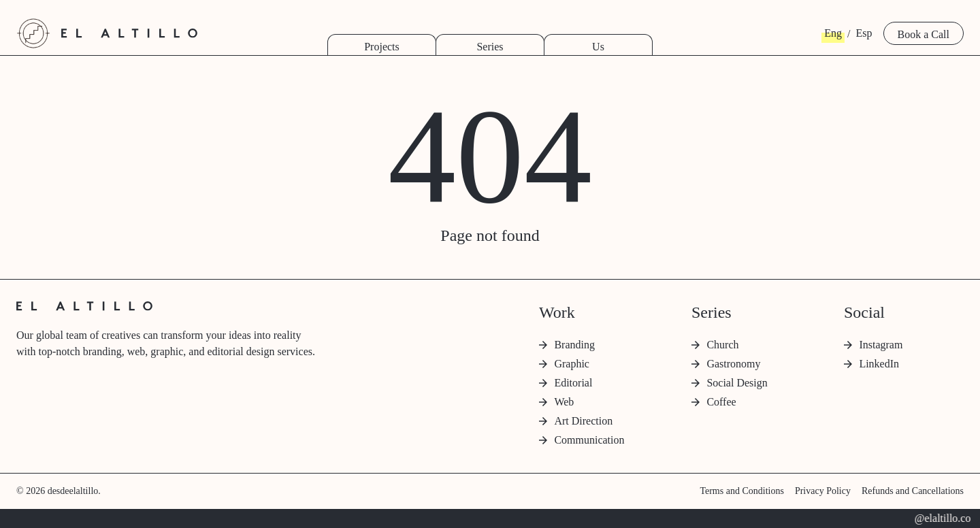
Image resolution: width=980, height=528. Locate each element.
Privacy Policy (823, 491)
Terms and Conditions (741, 491)
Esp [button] (864, 33)
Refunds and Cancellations (913, 491)
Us (598, 47)
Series (490, 47)
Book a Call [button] (924, 34)
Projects (382, 47)
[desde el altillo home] (33, 33)
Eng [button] (833, 33)
